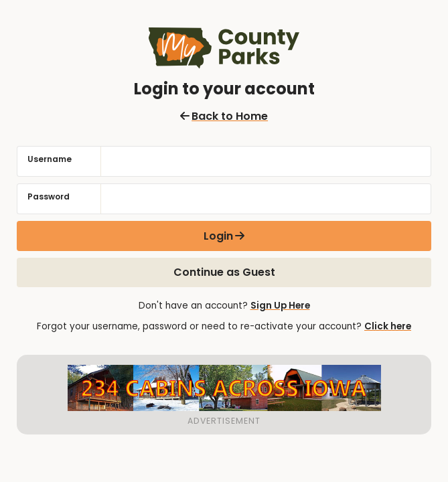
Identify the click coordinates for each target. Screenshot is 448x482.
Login (218, 236)
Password (49, 196)
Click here (388, 326)
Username (50, 159)
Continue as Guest (224, 272)
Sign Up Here (280, 306)
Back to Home (224, 116)
